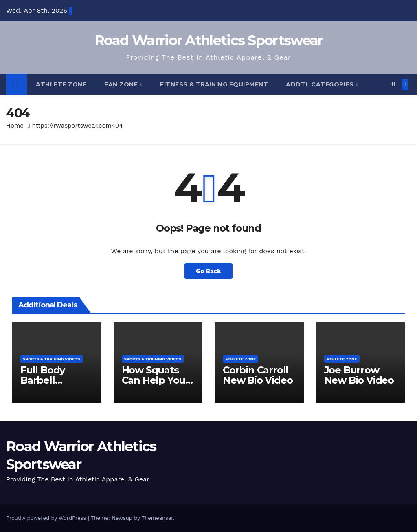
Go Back (208, 271)
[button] (393, 84)
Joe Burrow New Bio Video (359, 375)
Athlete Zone (61, 84)
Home (15, 126)
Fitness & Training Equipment (214, 84)
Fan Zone (122, 84)
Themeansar (157, 518)
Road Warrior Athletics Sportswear (209, 40)
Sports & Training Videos (52, 359)
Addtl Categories (321, 84)
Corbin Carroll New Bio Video (258, 375)
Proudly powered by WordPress (47, 518)
